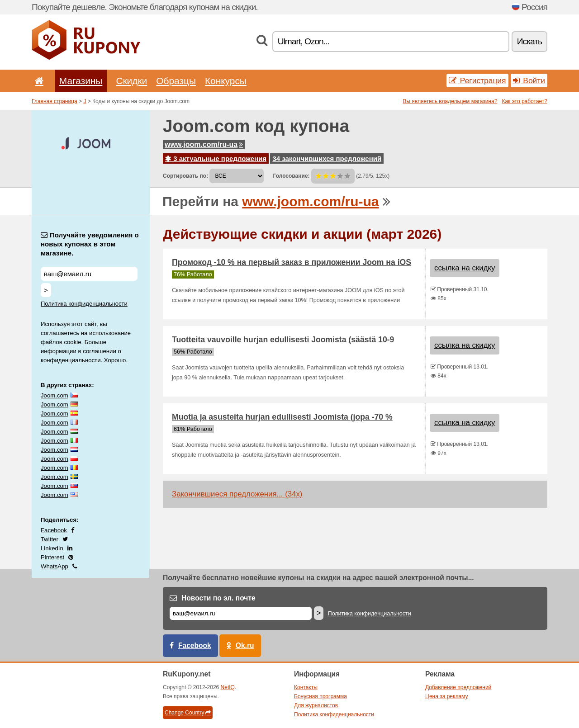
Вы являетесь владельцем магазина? (450, 101)
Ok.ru (245, 645)
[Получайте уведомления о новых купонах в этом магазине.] (89, 274)
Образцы (176, 81)
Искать (529, 41)
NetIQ (228, 687)
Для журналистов (316, 705)
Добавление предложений (458, 687)
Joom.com (55, 395)
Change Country (188, 713)
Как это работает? (524, 101)
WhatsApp (55, 566)
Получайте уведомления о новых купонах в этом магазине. (90, 244)
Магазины (81, 81)
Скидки (131, 81)
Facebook (54, 530)
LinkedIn (52, 548)
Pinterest (52, 557)
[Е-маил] (241, 613)
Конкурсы (226, 81)
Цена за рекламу (447, 696)
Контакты (306, 687)
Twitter (50, 539)
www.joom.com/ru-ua (204, 144)
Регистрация (477, 80)
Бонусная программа (320, 696)
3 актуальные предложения (216, 158)
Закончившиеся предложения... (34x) (237, 494)
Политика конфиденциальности (84, 304)
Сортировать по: (185, 176)
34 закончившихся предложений (327, 158)
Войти (529, 80)
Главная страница (55, 101)
